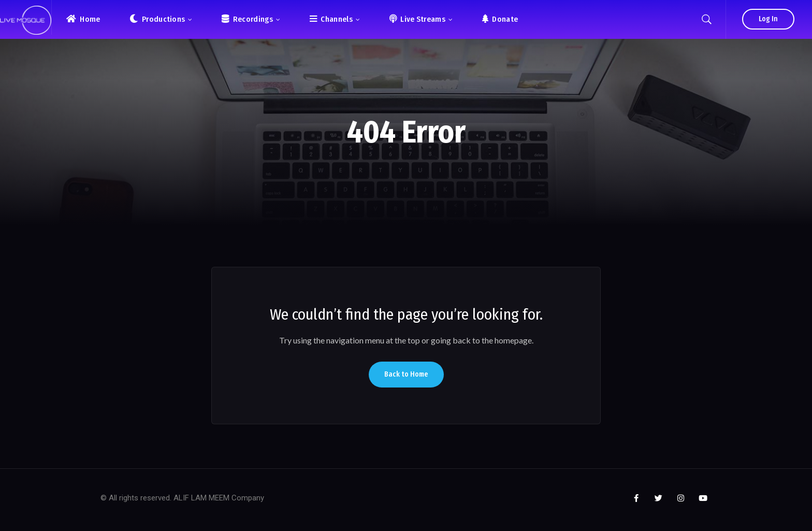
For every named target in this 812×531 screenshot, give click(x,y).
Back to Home (406, 374)
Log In (768, 19)
